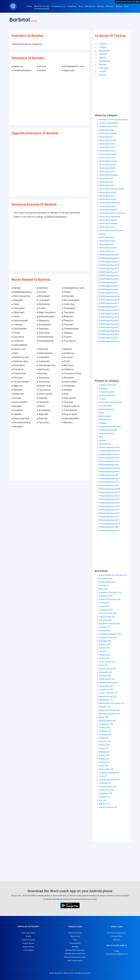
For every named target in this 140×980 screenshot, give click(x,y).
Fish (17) (103, 651)
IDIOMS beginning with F (109, 272)
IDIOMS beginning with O (109, 303)
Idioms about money (107, 192)
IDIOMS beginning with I (109, 282)
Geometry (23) (105, 676)
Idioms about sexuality (108, 223)
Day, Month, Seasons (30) (109, 624)
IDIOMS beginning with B (109, 258)
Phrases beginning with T (109, 513)
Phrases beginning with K (109, 482)
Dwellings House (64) (108, 637)
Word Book (90, 6)
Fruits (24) (103, 665)
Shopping (103, 423)
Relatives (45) (105, 752)
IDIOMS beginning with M (109, 296)
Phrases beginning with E (109, 461)
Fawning (102, 75)
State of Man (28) (106, 769)
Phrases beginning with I (109, 475)
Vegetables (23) (106, 793)
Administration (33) (107, 582)
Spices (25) (104, 766)
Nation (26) (104, 717)
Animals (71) (104, 585)
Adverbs (75, 947)
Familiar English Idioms (109, 126)
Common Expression (108, 385)
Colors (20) (104, 603)
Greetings (103, 388)
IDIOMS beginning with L (109, 293)
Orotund (102, 71)
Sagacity (103, 58)
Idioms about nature (107, 206)
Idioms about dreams (108, 154)
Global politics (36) (107, 679)
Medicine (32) (105, 707)
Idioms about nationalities (110, 203)
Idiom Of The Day (75, 933)
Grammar (72, 6)
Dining (102, 413)
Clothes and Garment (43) (110, 599)
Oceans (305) (105, 727)
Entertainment (105, 419)
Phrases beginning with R (109, 506)
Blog (81, 6)
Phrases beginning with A (109, 447)
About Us (117, 940)
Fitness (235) (105, 655)
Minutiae (102, 64)
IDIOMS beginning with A (109, 255)
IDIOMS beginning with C (109, 262)
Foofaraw (103, 44)
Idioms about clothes (108, 140)
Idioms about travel (107, 241)
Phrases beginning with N (109, 492)
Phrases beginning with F (109, 465)
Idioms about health (107, 168)
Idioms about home (107, 171)
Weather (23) (104, 804)
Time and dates (105, 406)
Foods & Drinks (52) (107, 662)
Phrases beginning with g (109, 468)
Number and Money (107, 395)
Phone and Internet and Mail (110, 402)
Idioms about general (108, 165)
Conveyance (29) (106, 610)
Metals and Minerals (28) (109, 710)
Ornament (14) (105, 731)
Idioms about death (107, 151)
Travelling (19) (105, 783)
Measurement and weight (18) (111, 703)
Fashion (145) (105, 644)
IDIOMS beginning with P (109, 307)
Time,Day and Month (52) (109, 773)
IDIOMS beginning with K (109, 289)
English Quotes (28, 943)
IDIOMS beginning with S (109, 317)
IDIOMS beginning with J (109, 286)
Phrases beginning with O (109, 496)
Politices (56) (105, 745)
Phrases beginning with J (109, 478)
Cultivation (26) (105, 620)
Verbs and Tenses (28, 933)
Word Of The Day (42, 6)
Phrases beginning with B (109, 451)
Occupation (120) (106, 724)
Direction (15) (105, 627)
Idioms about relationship (109, 217)
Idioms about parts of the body (112, 213)
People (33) (104, 738)
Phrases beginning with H (109, 472)
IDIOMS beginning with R (109, 314)
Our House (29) (105, 735)
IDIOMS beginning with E (109, 269)
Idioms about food (107, 158)
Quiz (126, 6)
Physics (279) (105, 741)
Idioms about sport (107, 227)
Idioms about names (107, 199)
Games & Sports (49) (108, 669)
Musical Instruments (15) (109, 714)
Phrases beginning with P (109, 499)
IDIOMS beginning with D (109, 265)
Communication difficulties (110, 427)
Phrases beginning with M (109, 489)
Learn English (28, 950)
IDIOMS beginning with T (109, 320)
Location (103, 399)
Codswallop (104, 68)
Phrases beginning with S (109, 510)
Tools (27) (103, 776)
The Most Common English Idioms (113, 120)
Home (29, 6)
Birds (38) (103, 589)
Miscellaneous (105, 444)
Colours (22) (104, 606)
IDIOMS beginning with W (109, 331)
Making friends (105, 416)
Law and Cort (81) (106, 689)
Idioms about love (106, 185)
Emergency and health (108, 430)
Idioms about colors (107, 144)
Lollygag (102, 47)
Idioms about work (107, 251)
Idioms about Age (106, 130)
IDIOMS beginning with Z (109, 341)
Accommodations (106, 409)
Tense (75, 940)
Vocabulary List (59, 6)
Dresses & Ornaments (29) (110, 634)
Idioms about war (106, 244)
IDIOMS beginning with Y (109, 338)
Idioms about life (106, 182)
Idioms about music (107, 196)
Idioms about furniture (108, 161)
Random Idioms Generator (75, 954)
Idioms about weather (108, 248)
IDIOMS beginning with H (109, 279)
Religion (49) (104, 755)
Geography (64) (105, 672)
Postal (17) (104, 748)
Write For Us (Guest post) (117, 933)
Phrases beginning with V (109, 520)
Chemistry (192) (106, 596)
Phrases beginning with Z (109, 530)
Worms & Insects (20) (108, 807)
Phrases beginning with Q (109, 503)
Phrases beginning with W (110, 524)
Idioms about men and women (112, 189)
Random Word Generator (75, 950)
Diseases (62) (105, 630)
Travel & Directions (107, 392)
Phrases (110, 6)
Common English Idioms (109, 123)
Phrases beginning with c (109, 454)
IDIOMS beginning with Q (109, 310)
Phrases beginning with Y (109, 527)
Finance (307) (105, 648)
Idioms (101, 6)
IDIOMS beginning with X (109, 334)
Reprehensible (105, 61)
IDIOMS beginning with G (109, 275)
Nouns (28, 936)
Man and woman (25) (108, 696)
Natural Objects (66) (107, 721)
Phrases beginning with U (109, 517)
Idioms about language (108, 175)
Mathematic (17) (106, 700)
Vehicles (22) (104, 797)
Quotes (119, 6)
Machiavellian (105, 51)
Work (101, 437)
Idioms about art (106, 137)
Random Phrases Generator (75, 957)
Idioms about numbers (108, 210)
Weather (102, 440)
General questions (106, 433)
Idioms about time (107, 237)
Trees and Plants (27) (108, 786)
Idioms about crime (107, 147)
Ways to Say (75, 936)
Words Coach (69, 973)
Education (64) (105, 641)
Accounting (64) (106, 578)
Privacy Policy (117, 936)
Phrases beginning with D (109, 458)
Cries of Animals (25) (108, 613)
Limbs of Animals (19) (108, 693)
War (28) (103, 800)
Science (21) (104, 762)
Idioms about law (106, 178)
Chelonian (103, 54)
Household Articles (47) (109, 682)
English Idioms (28, 947)
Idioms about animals (108, 133)
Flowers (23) (104, 658)
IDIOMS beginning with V (109, 327)
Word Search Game (75, 961)
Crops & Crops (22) (107, 617)
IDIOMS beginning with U (109, 324)
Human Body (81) (106, 686)
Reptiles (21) (104, 759)
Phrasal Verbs (75, 943)
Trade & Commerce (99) (109, 780)
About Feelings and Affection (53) (113, 575)
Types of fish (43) (106, 790)
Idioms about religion (108, 220)
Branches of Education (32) (110, 592)
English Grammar (28, 940)
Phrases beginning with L (109, 485)
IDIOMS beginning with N (109, 300)
